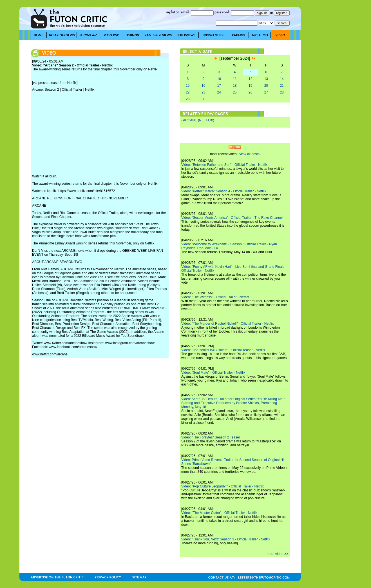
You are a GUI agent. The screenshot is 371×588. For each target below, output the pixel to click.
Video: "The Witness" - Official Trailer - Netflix (215, 297)
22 (188, 92)
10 (219, 79)
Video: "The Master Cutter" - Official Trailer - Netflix (219, 513)
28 (282, 92)
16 (203, 86)
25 (235, 92)
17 (219, 86)
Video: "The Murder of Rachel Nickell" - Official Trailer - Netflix (227, 324)
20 (266, 86)
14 (282, 79)
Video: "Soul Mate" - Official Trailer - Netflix (213, 373)
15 (188, 86)
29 (188, 99)
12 (250, 79)
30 (203, 99)
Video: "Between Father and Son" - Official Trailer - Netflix (224, 165)
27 (266, 92)
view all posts (250, 154)
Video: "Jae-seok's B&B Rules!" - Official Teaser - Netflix (223, 350)
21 (282, 86)
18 (235, 86)
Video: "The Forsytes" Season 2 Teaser (211, 437)
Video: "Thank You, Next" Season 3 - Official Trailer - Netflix (226, 539)
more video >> (277, 554)
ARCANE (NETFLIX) (199, 120)
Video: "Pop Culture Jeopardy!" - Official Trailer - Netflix (223, 486)
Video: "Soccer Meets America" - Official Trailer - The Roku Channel (232, 218)
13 (266, 79)
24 (219, 92)
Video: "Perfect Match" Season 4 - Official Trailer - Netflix (224, 191)
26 (250, 92)
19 (250, 86)
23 (203, 92)
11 (235, 79)
